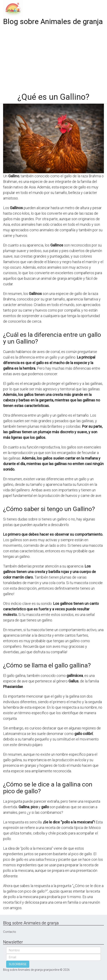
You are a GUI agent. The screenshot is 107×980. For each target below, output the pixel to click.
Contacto (10, 932)
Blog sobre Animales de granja (53, 22)
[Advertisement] (53, 58)
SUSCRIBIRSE (18, 964)
